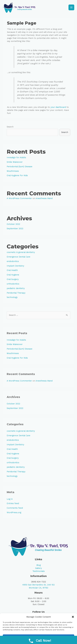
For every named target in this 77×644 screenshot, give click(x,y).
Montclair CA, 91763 (38, 589)
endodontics (13, 262)
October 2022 (13, 225)
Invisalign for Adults (16, 158)
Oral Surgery (13, 280)
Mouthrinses (13, 172)
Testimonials (39, 572)
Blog (39, 566)
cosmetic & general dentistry (21, 253)
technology (12, 298)
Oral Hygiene (13, 276)
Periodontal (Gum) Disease (20, 167)
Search (10, 128)
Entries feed (13, 504)
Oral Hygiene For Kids (17, 176)
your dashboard (58, 108)
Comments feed (15, 509)
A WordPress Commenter (19, 199)
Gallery (39, 569)
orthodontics (13, 285)
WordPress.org (14, 513)
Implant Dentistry (15, 267)
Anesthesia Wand (44, 199)
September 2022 (15, 229)
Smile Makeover (15, 163)
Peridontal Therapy (16, 294)
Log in (10, 500)
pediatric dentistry (16, 289)
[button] (73, 617)
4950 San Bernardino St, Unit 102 (38, 586)
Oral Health (12, 271)
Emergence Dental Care (18, 258)
